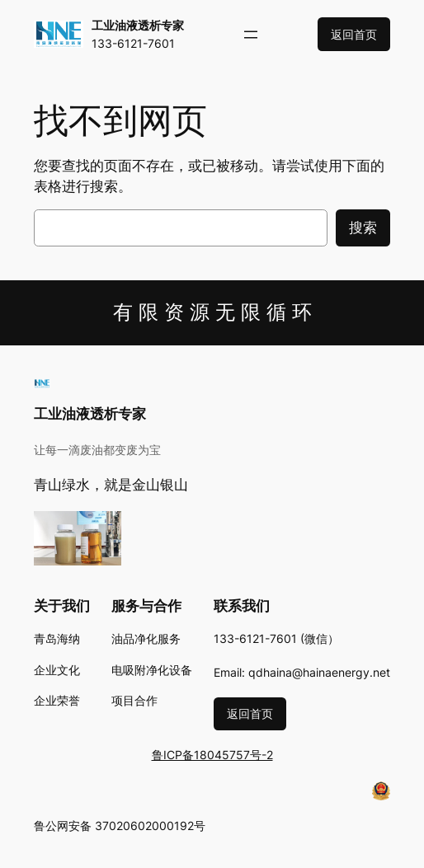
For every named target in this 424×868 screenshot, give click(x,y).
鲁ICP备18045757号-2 (212, 755)
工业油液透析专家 (138, 25)
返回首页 (354, 34)
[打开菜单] (251, 35)
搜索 (363, 228)
